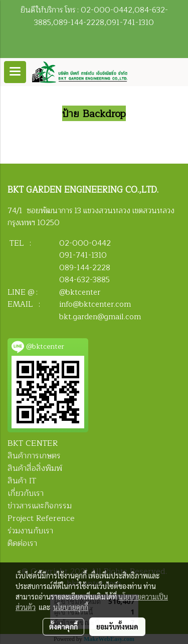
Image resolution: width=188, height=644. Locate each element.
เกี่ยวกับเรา (26, 493)
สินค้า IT (22, 481)
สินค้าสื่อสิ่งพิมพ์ (35, 468)
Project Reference (41, 518)
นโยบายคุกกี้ (71, 607)
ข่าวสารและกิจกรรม (40, 506)
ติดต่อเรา (22, 543)
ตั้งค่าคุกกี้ (63, 626)
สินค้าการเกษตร (34, 456)
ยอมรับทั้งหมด (117, 626)
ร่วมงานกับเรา (30, 531)
